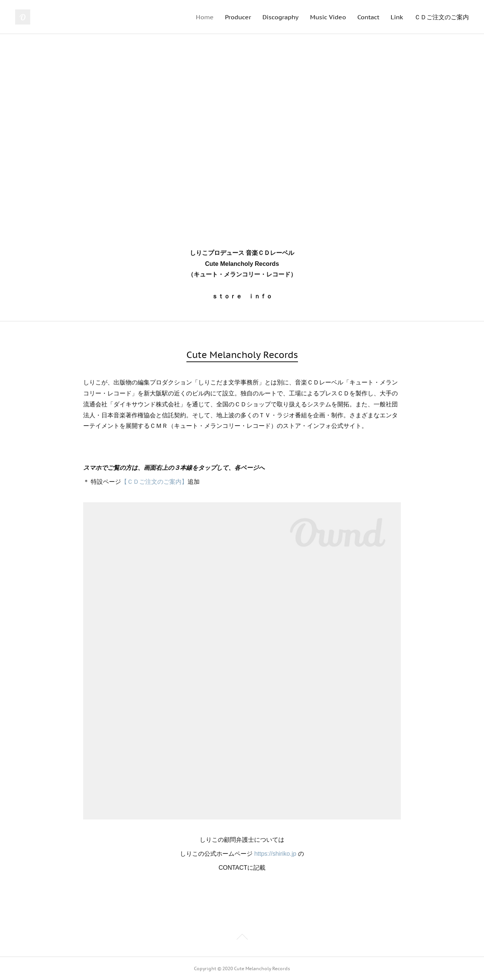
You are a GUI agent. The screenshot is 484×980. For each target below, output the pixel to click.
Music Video (328, 17)
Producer (238, 17)
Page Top (242, 938)
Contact (368, 17)
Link (397, 17)
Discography (281, 17)
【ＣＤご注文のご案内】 (154, 482)
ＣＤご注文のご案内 (442, 17)
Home (205, 17)
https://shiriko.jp (275, 854)
